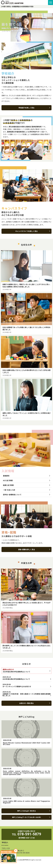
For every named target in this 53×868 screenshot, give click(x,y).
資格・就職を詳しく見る (34, 549)
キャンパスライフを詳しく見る (33, 231)
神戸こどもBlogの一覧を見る (34, 811)
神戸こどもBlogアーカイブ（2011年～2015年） (31, 817)
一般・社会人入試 (26, 490)
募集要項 (26, 476)
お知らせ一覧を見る (35, 703)
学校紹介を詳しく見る (34, 108)
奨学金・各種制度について (26, 495)
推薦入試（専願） (26, 485)
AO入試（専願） (26, 480)
